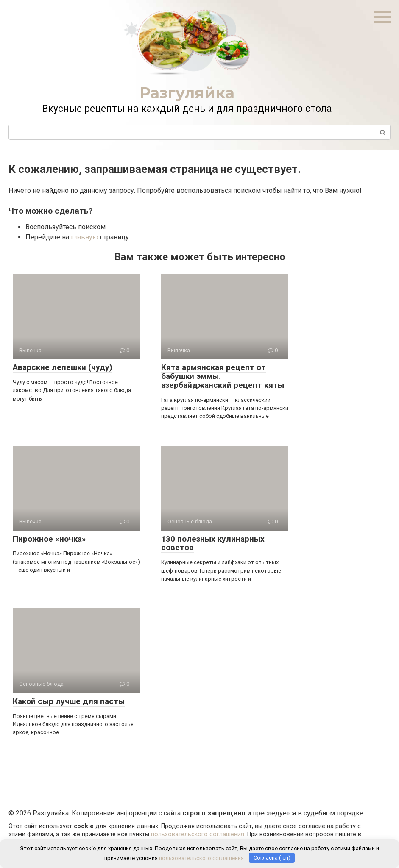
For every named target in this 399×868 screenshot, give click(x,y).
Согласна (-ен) (272, 858)
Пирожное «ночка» (49, 539)
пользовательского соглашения (198, 834)
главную (85, 237)
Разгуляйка (187, 93)
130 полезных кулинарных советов (213, 543)
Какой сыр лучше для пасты (69, 701)
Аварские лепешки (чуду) (63, 367)
